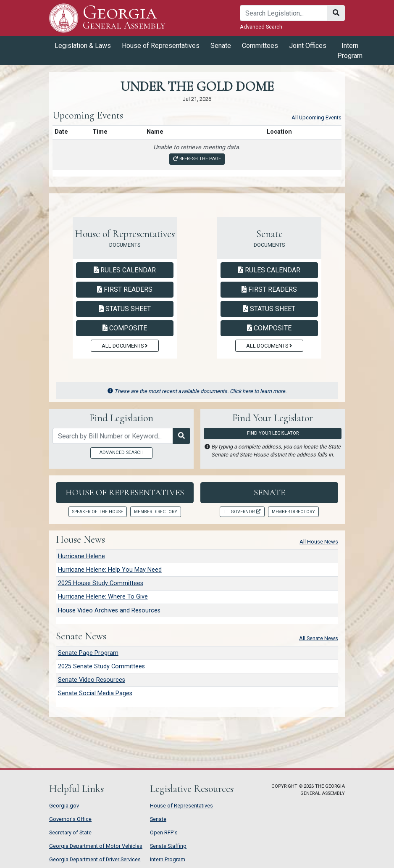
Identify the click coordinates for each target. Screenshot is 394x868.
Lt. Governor (242, 512)
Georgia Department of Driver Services (95, 859)
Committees (260, 46)
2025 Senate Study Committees (101, 666)
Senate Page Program (88, 653)
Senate (221, 46)
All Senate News (319, 638)
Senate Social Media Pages (95, 693)
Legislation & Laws (83, 46)
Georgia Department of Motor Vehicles (96, 846)
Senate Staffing (168, 846)
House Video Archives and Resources (109, 611)
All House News (319, 542)
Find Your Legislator (273, 433)
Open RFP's (164, 832)
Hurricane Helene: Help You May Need (110, 570)
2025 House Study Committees (101, 583)
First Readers (125, 289)
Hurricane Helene (81, 556)
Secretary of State (70, 832)
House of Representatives (161, 46)
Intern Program (350, 51)
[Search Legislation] (181, 436)
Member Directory (156, 512)
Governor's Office (70, 819)
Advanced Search (261, 27)
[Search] (284, 13)
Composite (125, 328)
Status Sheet (125, 309)
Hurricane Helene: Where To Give (103, 597)
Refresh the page (197, 159)
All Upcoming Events (317, 117)
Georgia (124, 18)
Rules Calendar (125, 270)
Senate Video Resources (92, 680)
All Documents (125, 346)
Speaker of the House (98, 512)
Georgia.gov (64, 806)
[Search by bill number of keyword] (113, 436)
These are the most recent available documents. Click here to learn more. (197, 391)
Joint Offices (308, 46)
